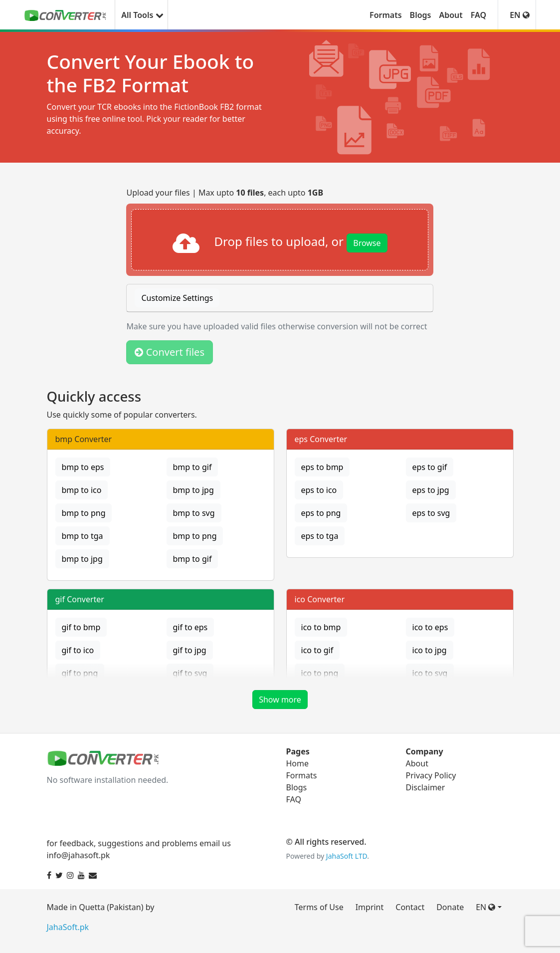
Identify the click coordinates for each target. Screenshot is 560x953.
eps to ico (319, 490)
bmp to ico (82, 490)
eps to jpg (431, 490)
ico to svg (430, 673)
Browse (367, 243)
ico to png (320, 673)
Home (298, 763)
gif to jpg (190, 650)
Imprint (370, 907)
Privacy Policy (431, 775)
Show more (280, 700)
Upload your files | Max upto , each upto (225, 193)
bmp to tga (83, 536)
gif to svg (190, 673)
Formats (386, 15)
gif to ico (78, 650)
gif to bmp (81, 627)
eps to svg (431, 513)
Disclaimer (426, 787)
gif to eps (190, 627)
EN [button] (520, 15)
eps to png (321, 513)
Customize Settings (177, 298)
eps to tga (320, 536)
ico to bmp (321, 627)
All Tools (141, 15)
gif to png (80, 673)
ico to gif (317, 650)
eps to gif (430, 467)
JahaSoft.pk (68, 927)
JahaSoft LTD (347, 856)
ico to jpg (430, 650)
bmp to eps (83, 467)
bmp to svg (194, 513)
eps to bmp (322, 467)
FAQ (478, 15)
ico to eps (430, 627)
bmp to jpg (193, 490)
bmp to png (84, 513)
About (451, 15)
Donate (450, 907)
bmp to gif (192, 467)
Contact (410, 907)
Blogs (421, 15)
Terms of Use (319, 907)
